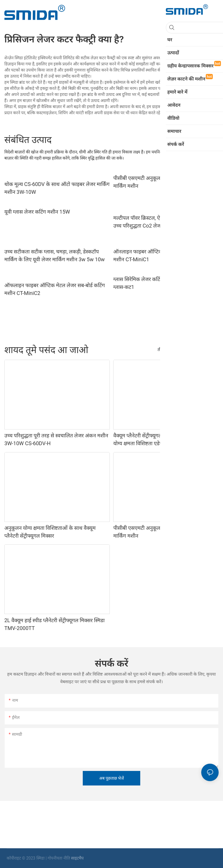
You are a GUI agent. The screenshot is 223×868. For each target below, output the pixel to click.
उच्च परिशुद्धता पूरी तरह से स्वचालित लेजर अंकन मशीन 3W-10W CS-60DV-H (56, 439)
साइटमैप (77, 858)
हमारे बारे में (207, 350)
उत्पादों (188, 350)
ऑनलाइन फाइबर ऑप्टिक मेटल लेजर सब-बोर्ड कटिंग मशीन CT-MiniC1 (163, 255)
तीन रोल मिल (167, 350)
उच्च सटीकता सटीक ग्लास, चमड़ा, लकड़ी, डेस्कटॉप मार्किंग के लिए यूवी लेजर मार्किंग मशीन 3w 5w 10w (55, 255)
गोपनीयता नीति (59, 858)
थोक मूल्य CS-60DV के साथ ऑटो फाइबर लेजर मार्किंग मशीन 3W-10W (57, 188)
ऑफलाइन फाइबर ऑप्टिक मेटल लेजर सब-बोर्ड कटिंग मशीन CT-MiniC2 (55, 289)
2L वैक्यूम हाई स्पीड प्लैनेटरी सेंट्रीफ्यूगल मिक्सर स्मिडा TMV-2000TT (54, 624)
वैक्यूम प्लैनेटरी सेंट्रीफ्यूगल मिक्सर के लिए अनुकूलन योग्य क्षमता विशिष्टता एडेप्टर (161, 439)
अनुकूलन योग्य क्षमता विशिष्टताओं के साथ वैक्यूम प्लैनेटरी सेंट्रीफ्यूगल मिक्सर (50, 532)
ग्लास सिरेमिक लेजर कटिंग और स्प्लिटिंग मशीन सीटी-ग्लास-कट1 (163, 283)
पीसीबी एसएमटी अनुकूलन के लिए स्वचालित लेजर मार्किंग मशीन (160, 182)
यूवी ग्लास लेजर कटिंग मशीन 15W (37, 212)
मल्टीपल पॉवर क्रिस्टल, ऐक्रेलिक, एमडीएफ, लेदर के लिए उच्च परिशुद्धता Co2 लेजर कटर (165, 222)
